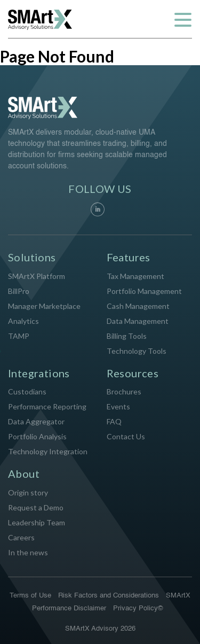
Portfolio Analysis (37, 436)
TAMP (19, 336)
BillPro (19, 291)
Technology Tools (137, 351)
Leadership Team (37, 522)
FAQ (114, 421)
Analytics (23, 321)
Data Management (138, 321)
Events (118, 406)
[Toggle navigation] (183, 20)
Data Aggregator (36, 421)
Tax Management (135, 276)
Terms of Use (30, 596)
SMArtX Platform (37, 276)
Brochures (124, 391)
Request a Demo (36, 507)
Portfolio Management (144, 291)
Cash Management (138, 306)
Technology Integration (48, 451)
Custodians (27, 391)
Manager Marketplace (44, 306)
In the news (28, 552)
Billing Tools (127, 336)
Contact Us (126, 436)
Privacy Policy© (138, 608)
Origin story (28, 492)
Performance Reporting (47, 406)
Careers (21, 537)
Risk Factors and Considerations (109, 596)
